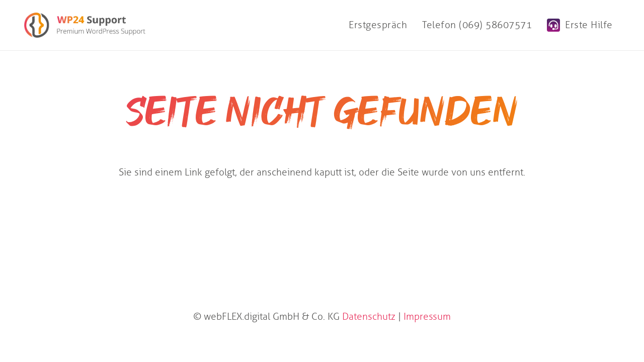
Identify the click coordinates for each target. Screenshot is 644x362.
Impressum (427, 316)
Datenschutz (369, 316)
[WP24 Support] (85, 25)
